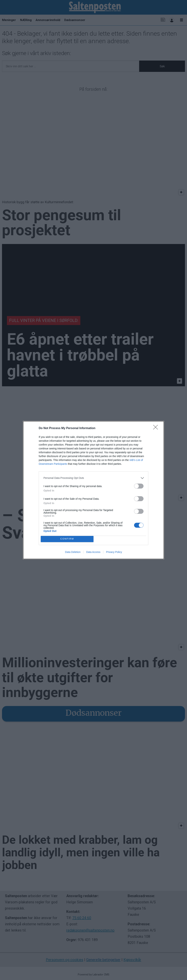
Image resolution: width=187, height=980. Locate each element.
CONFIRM (67, 539)
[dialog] (93, 490)
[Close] (157, 428)
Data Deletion (73, 552)
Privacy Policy (114, 552)
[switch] (139, 486)
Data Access (93, 552)
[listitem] (93, 478)
